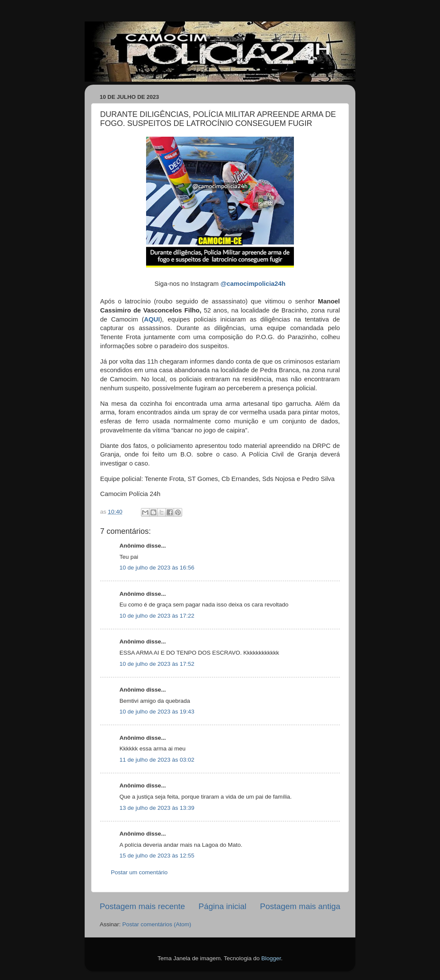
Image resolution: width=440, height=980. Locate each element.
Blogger (271, 958)
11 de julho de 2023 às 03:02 (157, 760)
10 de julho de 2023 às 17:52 (157, 664)
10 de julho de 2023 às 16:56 (157, 568)
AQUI (152, 319)
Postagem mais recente (142, 906)
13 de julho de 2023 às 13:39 (157, 808)
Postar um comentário (139, 872)
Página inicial (222, 906)
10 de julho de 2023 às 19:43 (157, 712)
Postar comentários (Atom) (157, 924)
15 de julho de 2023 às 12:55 (157, 856)
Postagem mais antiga (300, 906)
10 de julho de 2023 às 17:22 (157, 616)
